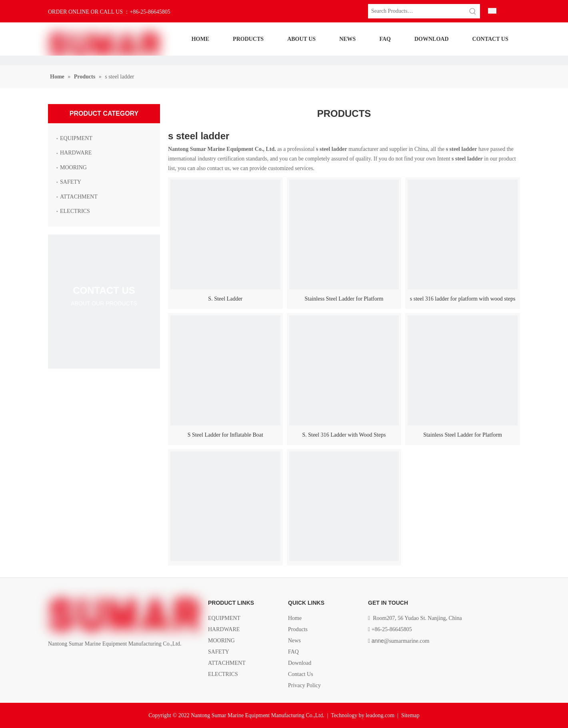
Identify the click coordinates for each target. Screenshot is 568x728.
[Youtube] (93, 662)
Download (300, 663)
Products (298, 629)
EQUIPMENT (76, 138)
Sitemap (410, 715)
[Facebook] (53, 662)
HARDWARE (76, 153)
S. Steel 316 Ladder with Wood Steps (344, 435)
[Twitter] (80, 662)
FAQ (293, 652)
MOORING (73, 167)
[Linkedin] (67, 662)
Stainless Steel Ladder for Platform (344, 299)
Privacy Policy (304, 685)
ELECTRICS (75, 211)
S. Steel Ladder (225, 299)
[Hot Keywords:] (473, 11)
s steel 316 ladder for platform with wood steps (463, 299)
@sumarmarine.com (401, 641)
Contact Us (301, 674)
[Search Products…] (417, 11)
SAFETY (71, 182)
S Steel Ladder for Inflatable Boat (225, 435)
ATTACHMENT (79, 197)
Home (295, 618)
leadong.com (380, 715)
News (294, 641)
